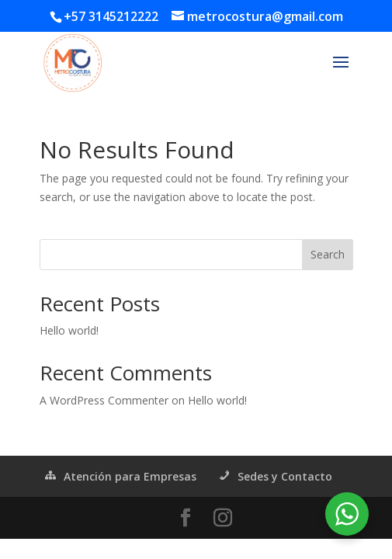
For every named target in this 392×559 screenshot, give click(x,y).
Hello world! (69, 330)
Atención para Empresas (120, 476)
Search (328, 254)
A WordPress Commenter (104, 400)
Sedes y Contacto (274, 476)
